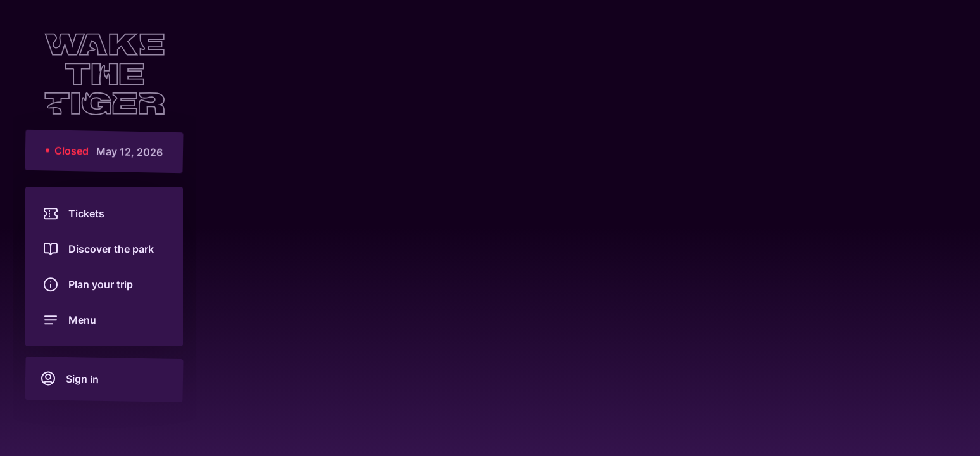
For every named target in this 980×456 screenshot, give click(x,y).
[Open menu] (104, 320)
